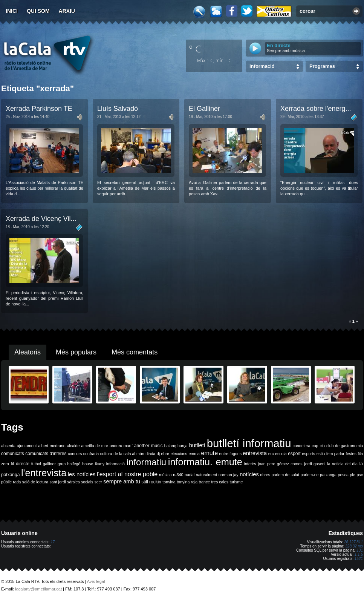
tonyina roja (187, 482)
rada (17, 482)
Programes (322, 66)
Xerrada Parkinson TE (39, 109)
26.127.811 (353, 542)
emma (194, 454)
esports (308, 454)
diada (150, 454)
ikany (100, 464)
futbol (36, 464)
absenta (8, 446)
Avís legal (96, 581)
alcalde (73, 446)
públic (6, 482)
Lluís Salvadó (118, 109)
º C (195, 49)
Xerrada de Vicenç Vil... (41, 219)
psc (360, 475)
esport (294, 454)
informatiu (146, 462)
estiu (321, 454)
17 (53, 542)
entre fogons (230, 454)
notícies (249, 474)
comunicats (13, 454)
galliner (49, 464)
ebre (165, 454)
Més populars (76, 352)
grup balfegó (69, 464)
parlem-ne (310, 475)
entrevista (255, 453)
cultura (106, 454)
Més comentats (135, 352)
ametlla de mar (95, 446)
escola (281, 454)
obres (265, 475)
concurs (75, 454)
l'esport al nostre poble (127, 474)
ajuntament (27, 446)
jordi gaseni (315, 464)
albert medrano (52, 446)
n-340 (178, 475)
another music (148, 446)
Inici (12, 11)
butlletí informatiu (249, 443)
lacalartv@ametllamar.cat (38, 589)
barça (183, 446)
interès (250, 464)
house (88, 464)
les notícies (82, 474)
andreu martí (121, 446)
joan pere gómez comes (280, 464)
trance (205, 482)
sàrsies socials (80, 482)
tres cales (220, 482)
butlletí (197, 445)
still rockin (151, 482)
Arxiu (67, 11)
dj (158, 454)
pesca (343, 475)
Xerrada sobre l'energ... (316, 109)
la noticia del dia (342, 464)
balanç (170, 446)
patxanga (328, 475)
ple (353, 475)
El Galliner (204, 109)
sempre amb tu (122, 481)
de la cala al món (129, 454)
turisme (236, 482)
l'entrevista (44, 473)
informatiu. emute (205, 462)
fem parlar (335, 454)
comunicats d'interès (46, 454)
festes (351, 454)
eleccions (179, 454)
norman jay (229, 475)
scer (98, 482)
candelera (302, 446)
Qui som (38, 11)
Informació (262, 66)
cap (315, 446)
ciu (322, 446)
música (165, 475)
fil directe (20, 464)
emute (210, 453)
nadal (190, 475)
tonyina (169, 482)
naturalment (206, 475)
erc (271, 454)
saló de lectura (35, 482)
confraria (91, 454)
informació (115, 464)
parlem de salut (285, 475)
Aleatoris (28, 352)
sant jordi (58, 482)
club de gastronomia (345, 446)
